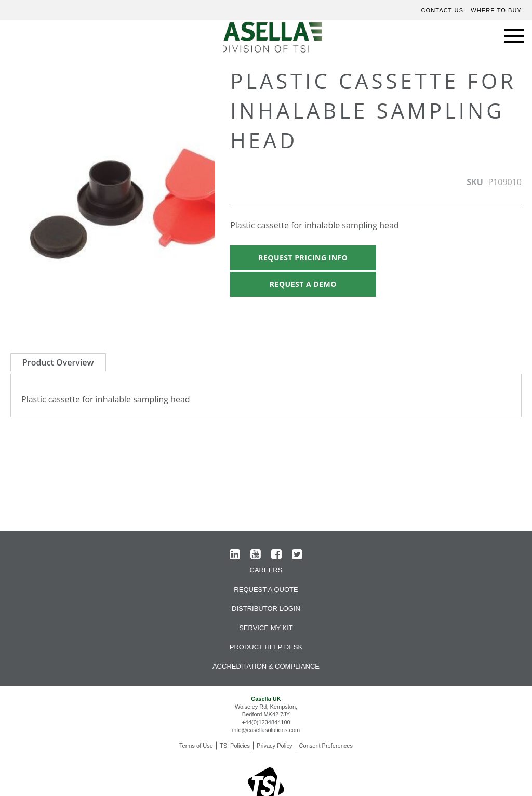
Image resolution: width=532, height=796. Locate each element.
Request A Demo (303, 284)
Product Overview (58, 362)
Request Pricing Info (303, 258)
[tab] (58, 362)
